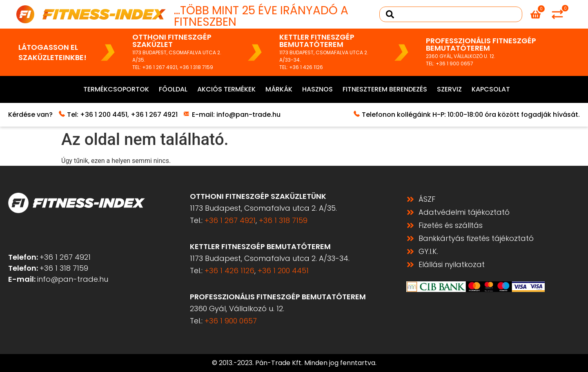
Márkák (279, 89)
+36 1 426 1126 (306, 67)
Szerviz (449, 89)
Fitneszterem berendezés (385, 89)
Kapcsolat (491, 89)
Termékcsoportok (116, 89)
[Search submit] (390, 14)
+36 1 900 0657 (454, 63)
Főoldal (173, 89)
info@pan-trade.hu (248, 115)
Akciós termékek (226, 89)
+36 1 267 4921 (160, 67)
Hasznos (317, 89)
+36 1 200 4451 (104, 115)
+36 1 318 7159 (196, 67)
